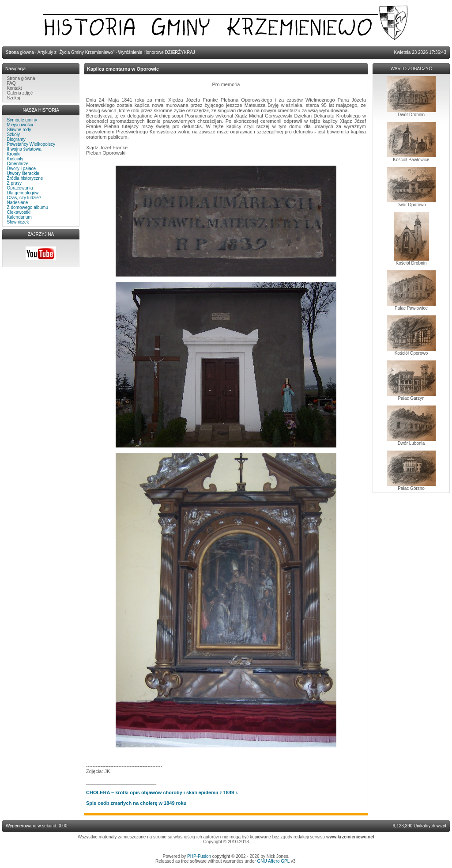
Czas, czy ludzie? (24, 198)
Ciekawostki (19, 212)
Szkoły (13, 135)
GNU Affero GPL (273, 861)
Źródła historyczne (25, 178)
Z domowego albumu (28, 207)
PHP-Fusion (199, 856)
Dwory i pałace (22, 169)
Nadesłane (18, 203)
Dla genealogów (23, 193)
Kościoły (15, 159)
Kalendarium (19, 217)
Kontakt (15, 88)
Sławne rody (19, 130)
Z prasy (14, 183)
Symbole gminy (22, 120)
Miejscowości (20, 125)
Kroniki (14, 154)
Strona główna (21, 78)
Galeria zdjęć (20, 93)
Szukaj (14, 98)
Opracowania (20, 188)
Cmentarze (18, 164)
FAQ (11, 83)
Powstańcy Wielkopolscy (31, 144)
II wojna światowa (24, 149)
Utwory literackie (23, 173)
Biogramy (16, 139)
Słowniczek (18, 222)
